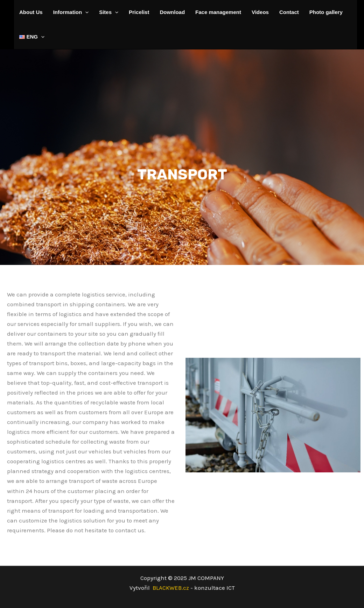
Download (172, 12)
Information (71, 12)
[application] (85, 12)
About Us (31, 12)
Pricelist (139, 12)
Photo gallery (326, 12)
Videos (260, 12)
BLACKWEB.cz (194, 588)
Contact (289, 12)
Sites (109, 12)
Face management (218, 12)
